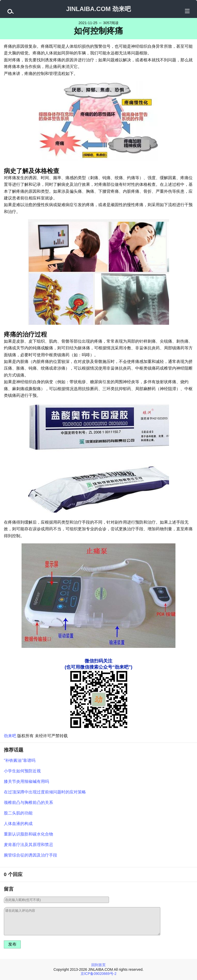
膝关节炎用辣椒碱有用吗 (26, 781)
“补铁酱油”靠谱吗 (20, 760)
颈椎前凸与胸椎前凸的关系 (28, 803)
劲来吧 (10, 736)
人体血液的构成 (18, 824)
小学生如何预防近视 (22, 771)
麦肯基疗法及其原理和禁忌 (28, 845)
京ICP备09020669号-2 (98, 974)
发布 (12, 944)
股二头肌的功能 (18, 813)
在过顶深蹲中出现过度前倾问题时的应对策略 (45, 792)
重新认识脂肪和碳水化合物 (28, 834)
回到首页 (98, 965)
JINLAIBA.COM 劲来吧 (98, 9)
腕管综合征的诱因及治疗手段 (31, 855)
